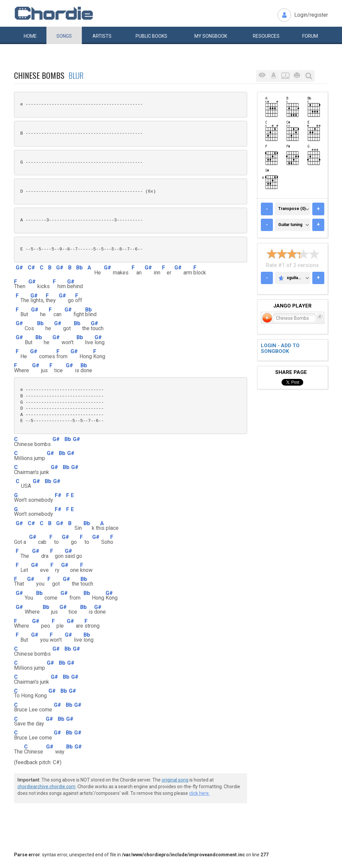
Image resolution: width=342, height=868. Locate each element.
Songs (64, 36)
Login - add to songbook (280, 348)
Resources (266, 36)
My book (211, 36)
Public (151, 36)
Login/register (311, 15)
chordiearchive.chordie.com (46, 787)
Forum (310, 36)
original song (175, 780)
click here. (199, 793)
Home (30, 36)
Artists (102, 36)
